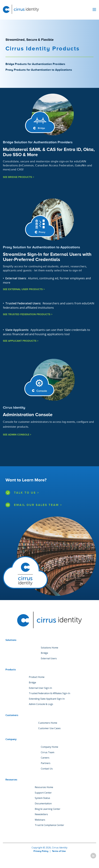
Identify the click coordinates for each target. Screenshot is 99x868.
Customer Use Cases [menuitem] (49, 728)
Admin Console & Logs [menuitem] (41, 704)
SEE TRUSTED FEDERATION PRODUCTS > (28, 314)
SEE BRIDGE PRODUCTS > (18, 177)
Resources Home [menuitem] (44, 787)
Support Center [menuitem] (43, 793)
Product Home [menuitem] (37, 677)
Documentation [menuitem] (43, 803)
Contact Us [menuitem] (47, 769)
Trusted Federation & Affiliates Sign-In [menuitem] (50, 693)
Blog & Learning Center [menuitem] (48, 809)
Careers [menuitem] (45, 758)
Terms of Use (59, 851)
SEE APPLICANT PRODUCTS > (21, 341)
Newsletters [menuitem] (41, 814)
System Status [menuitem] (42, 798)
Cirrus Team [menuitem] (48, 752)
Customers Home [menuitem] (48, 723)
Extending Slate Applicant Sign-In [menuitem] (47, 699)
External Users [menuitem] (49, 658)
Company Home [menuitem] (50, 747)
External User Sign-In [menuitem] (40, 688)
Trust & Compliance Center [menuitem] (49, 825)
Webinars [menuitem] (40, 820)
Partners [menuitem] (46, 763)
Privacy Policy (41, 851)
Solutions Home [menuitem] (50, 648)
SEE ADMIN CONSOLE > (17, 435)
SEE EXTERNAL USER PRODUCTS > (24, 289)
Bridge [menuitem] (44, 653)
